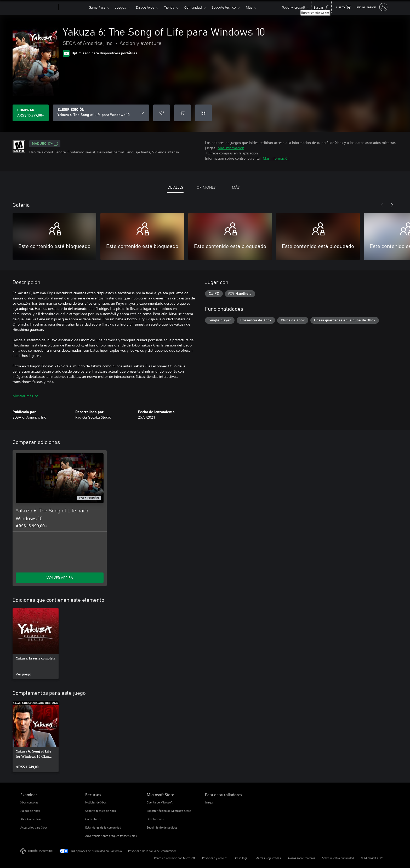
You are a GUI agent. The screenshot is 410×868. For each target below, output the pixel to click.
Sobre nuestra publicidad (338, 858)
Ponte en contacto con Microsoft (175, 858)
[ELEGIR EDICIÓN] (101, 113)
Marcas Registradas (268, 858)
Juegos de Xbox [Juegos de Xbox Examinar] (30, 811)
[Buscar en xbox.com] (321, 7)
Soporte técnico (224, 7)
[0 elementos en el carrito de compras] (343, 7)
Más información (231, 148)
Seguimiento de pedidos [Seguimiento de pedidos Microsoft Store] (162, 827)
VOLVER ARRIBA (60, 578)
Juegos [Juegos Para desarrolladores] (209, 802)
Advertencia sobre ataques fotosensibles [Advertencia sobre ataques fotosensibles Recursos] (111, 836)
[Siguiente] (392, 205)
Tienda (169, 7)
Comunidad (193, 7)
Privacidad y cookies (215, 858)
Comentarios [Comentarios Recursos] (93, 819)
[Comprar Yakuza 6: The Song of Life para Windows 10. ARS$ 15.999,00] (31, 113)
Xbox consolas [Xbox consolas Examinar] (29, 802)
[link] (36, 644)
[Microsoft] (38, 7)
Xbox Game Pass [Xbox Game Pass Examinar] (31, 819)
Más (249, 7)
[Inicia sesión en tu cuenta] (371, 7)
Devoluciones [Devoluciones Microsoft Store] (155, 819)
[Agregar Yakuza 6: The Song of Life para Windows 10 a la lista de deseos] (162, 113)
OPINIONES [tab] (206, 187)
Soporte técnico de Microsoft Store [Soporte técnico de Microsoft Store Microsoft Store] (169, 811)
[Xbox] (73, 7)
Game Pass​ (97, 7)
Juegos (121, 7)
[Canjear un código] (203, 113)
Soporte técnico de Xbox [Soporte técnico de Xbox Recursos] (101, 811)
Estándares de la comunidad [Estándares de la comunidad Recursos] (103, 827)
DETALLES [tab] (175, 187)
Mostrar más (25, 396)
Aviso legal (241, 858)
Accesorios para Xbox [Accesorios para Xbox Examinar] (34, 827)
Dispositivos (145, 7)
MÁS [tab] (236, 187)
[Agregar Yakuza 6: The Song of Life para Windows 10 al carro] (183, 113)
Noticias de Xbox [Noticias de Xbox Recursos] (96, 802)
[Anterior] (382, 205)
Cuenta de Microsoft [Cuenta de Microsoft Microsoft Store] (160, 802)
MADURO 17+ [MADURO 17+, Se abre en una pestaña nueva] (45, 144)
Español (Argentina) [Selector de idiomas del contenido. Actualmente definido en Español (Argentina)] (41, 851)
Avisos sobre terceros (301, 858)
